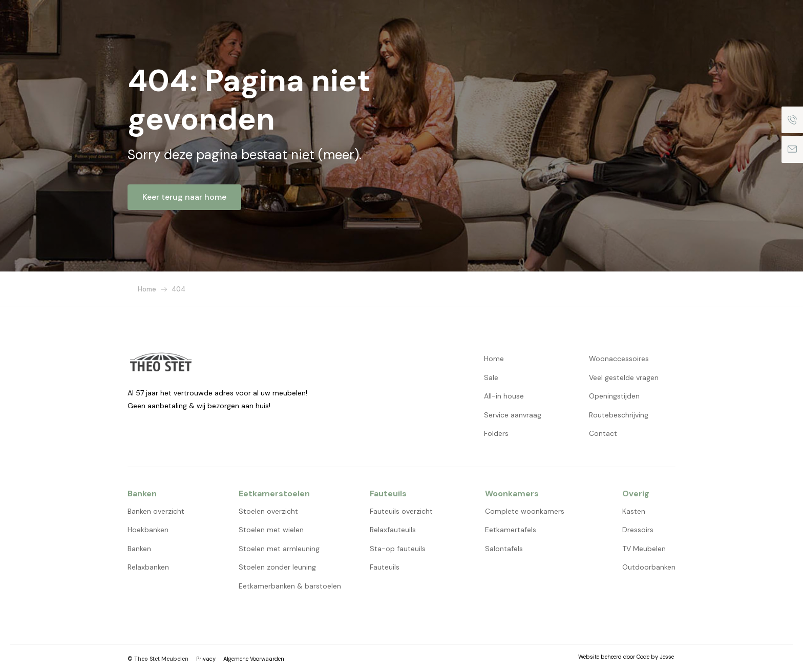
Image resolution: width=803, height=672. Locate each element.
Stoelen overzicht (268, 511)
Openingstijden (614, 396)
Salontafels (504, 549)
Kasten (634, 511)
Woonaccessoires (619, 359)
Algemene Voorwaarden (254, 659)
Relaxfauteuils (393, 530)
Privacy (206, 659)
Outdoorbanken (649, 567)
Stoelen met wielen (271, 530)
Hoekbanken (148, 530)
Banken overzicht (156, 511)
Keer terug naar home (184, 197)
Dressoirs (638, 530)
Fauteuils (385, 567)
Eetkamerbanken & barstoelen (290, 586)
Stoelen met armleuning (279, 549)
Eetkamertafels (511, 530)
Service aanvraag (513, 415)
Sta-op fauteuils (398, 549)
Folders (496, 433)
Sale (491, 377)
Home (147, 289)
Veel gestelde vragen (624, 377)
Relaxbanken (148, 567)
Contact (603, 433)
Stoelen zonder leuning (277, 567)
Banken (139, 549)
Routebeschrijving (619, 415)
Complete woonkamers (525, 511)
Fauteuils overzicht (401, 511)
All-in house (504, 396)
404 (178, 289)
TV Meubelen (644, 549)
